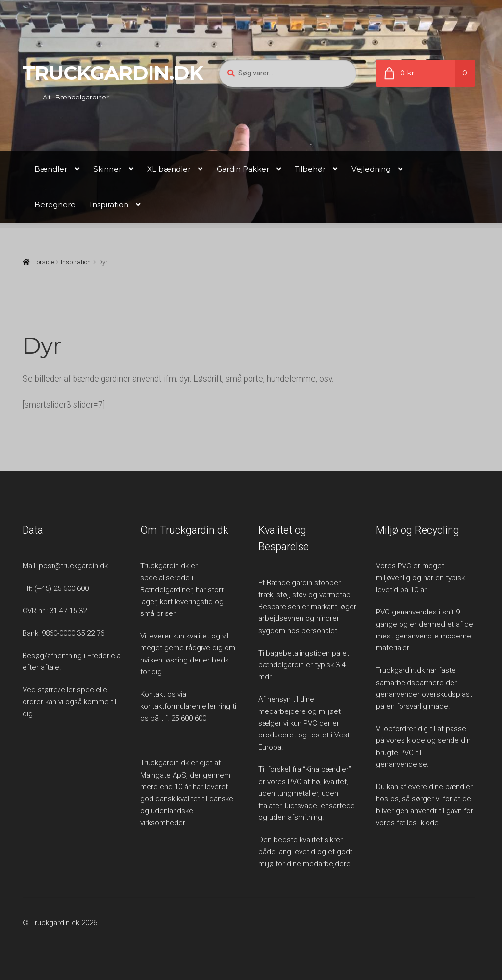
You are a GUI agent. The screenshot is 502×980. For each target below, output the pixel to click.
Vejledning (371, 169)
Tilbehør (310, 169)
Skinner (107, 169)
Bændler (51, 169)
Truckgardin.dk (113, 73)
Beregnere (55, 205)
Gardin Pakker (243, 169)
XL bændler (169, 169)
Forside (44, 262)
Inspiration (109, 205)
